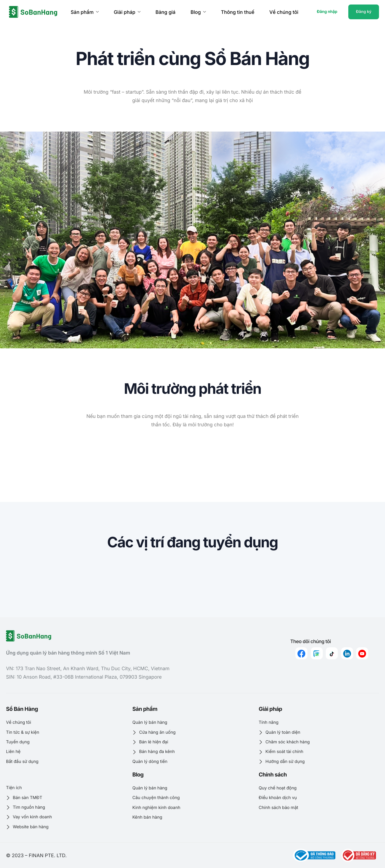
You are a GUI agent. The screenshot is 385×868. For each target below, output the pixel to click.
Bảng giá (165, 12)
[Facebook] (301, 653)
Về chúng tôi (284, 12)
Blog (198, 12)
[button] (192, 240)
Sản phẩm (85, 12)
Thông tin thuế (238, 12)
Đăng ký (364, 12)
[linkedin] (347, 653)
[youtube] (362, 653)
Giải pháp (127, 12)
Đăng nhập (327, 12)
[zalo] (317, 653)
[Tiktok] (332, 653)
